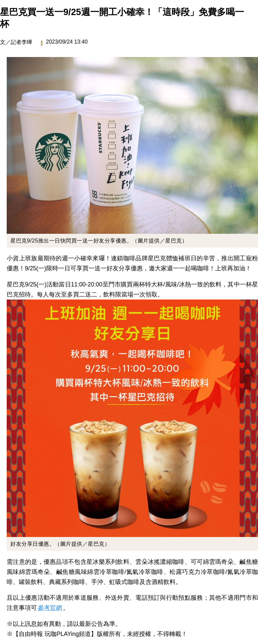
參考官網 (50, 608)
